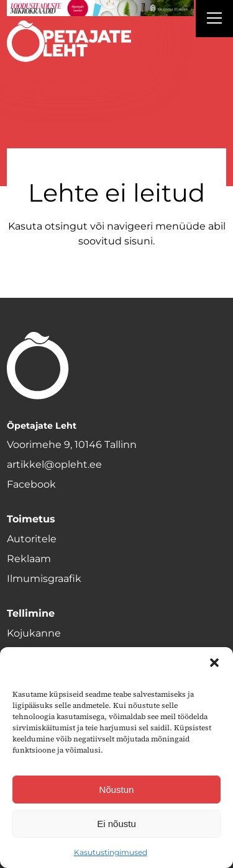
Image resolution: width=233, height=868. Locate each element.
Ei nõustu (116, 824)
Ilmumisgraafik (44, 579)
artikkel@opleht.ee (54, 464)
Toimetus (31, 519)
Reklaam (29, 559)
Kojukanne (34, 633)
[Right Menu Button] (214, 20)
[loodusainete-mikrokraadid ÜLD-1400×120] (100, 8)
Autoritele (32, 539)
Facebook (31, 484)
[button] (214, 663)
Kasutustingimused (111, 852)
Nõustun (117, 790)
